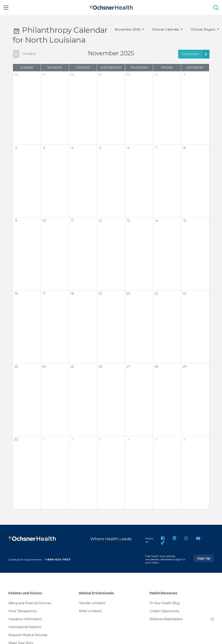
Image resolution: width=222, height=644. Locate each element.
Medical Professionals (96, 593)
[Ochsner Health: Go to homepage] (111, 7)
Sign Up (205, 558)
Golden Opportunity (165, 611)
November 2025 (128, 29)
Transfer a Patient (92, 603)
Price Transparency (23, 611)
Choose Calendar (166, 29)
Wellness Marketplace (166, 619)
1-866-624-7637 (58, 559)
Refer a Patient (91, 611)
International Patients (25, 627)
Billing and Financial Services (30, 603)
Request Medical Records (28, 635)
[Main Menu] (6, 8)
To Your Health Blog (165, 603)
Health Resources (163, 593)
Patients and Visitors (25, 593)
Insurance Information (25, 619)
